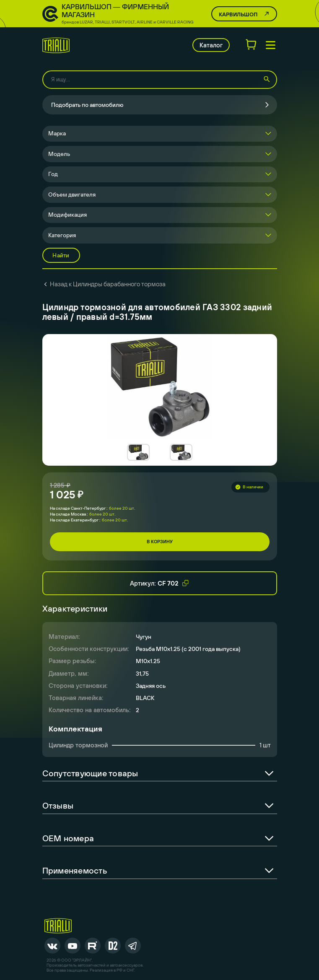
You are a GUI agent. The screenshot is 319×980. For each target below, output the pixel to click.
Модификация (67, 215)
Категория (62, 235)
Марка (57, 133)
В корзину (160, 542)
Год (53, 174)
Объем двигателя (72, 194)
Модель (59, 154)
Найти (61, 255)
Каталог (211, 45)
